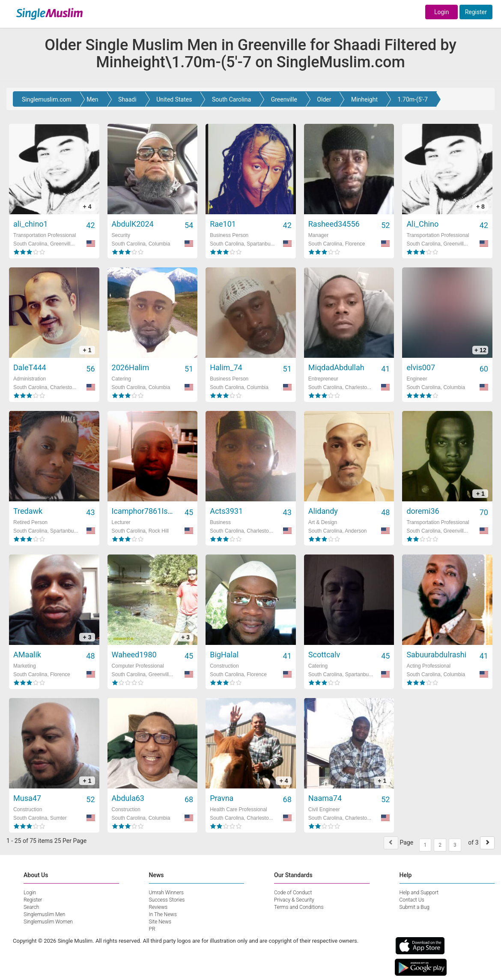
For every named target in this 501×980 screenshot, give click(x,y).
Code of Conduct (293, 893)
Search (31, 907)
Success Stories (167, 900)
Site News (160, 922)
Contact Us (412, 900)
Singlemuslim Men (44, 914)
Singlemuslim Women (48, 922)
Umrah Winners (166, 893)
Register (476, 12)
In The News (163, 914)
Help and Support (419, 893)
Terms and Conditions (299, 907)
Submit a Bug (415, 907)
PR (152, 929)
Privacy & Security (294, 900)
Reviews (158, 907)
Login (442, 12)
